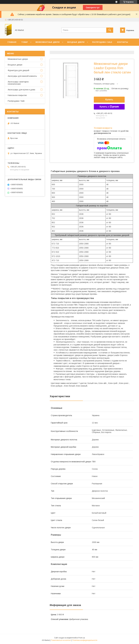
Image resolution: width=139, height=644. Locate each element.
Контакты (123, 42)
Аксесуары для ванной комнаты (22, 76)
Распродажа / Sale (102, 42)
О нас (11, 49)
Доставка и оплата (29, 49)
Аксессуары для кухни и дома (21, 90)
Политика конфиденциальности (85, 640)
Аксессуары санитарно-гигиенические (19, 83)
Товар (25, 42)
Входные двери (76, 42)
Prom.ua (82, 638)
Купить (109, 99)
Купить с (109, 107)
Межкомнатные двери (48, 42)
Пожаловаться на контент (61, 640)
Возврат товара (53, 49)
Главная (12, 42)
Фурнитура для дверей (18, 70)
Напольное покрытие (17, 95)
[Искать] (110, 30)
